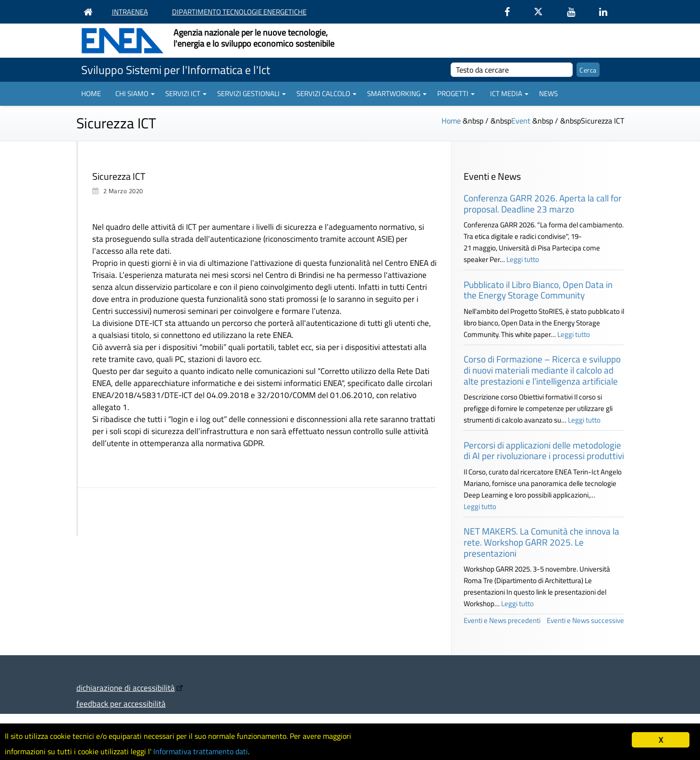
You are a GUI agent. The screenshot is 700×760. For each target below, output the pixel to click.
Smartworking (397, 93)
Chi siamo (135, 93)
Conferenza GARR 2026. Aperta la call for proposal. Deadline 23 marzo (543, 203)
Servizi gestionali (252, 93)
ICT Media (509, 93)
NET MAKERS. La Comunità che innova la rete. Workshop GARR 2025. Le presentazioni (541, 542)
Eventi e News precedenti (502, 620)
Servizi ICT (186, 93)
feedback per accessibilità (121, 704)
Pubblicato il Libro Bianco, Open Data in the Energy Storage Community (538, 290)
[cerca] (512, 70)
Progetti (456, 93)
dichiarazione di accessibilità (126, 688)
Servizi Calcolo (326, 93)
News (548, 93)
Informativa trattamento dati (212, 751)
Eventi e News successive (585, 620)
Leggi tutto (523, 259)
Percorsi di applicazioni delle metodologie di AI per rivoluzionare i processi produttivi (544, 450)
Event (521, 121)
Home (91, 93)
